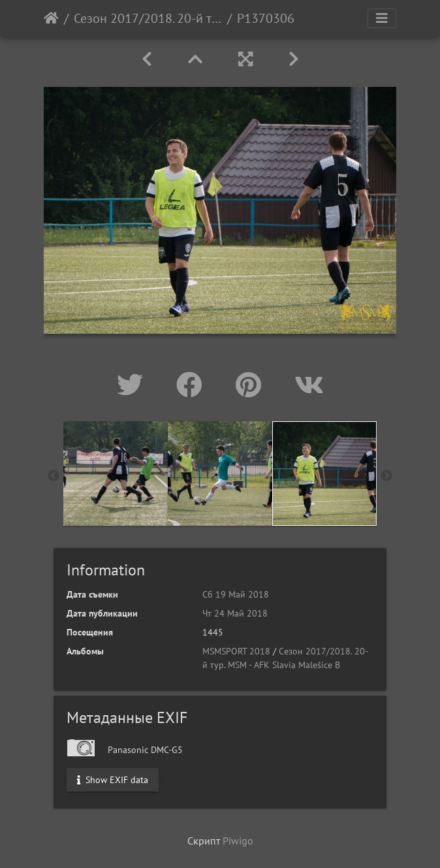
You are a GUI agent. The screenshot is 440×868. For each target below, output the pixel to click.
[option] (116, 474)
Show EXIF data (113, 779)
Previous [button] (54, 476)
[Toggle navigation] (382, 18)
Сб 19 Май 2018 (236, 594)
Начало (51, 18)
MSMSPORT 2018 (236, 651)
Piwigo (238, 841)
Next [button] (386, 476)
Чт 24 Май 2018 (235, 613)
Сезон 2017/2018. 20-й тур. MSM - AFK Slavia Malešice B (148, 18)
